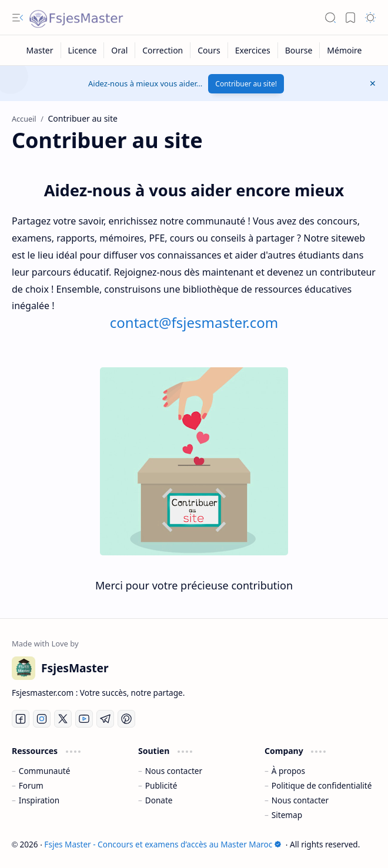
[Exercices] (253, 50)
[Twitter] (63, 719)
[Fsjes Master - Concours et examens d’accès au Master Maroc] (76, 18)
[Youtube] (84, 719)
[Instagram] (42, 719)
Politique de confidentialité (322, 785)
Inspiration (39, 800)
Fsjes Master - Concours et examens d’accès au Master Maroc (163, 844)
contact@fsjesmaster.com (194, 322)
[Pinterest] (126, 719)
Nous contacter (174, 771)
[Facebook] (21, 719)
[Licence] (83, 50)
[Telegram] (105, 719)
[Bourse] (299, 50)
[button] (18, 18)
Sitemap (287, 815)
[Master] (40, 50)
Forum (31, 785)
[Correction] (163, 50)
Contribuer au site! (246, 84)
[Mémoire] (344, 50)
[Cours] (209, 50)
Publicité (161, 785)
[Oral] (120, 50)
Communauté (45, 771)
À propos (288, 771)
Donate (159, 800)
